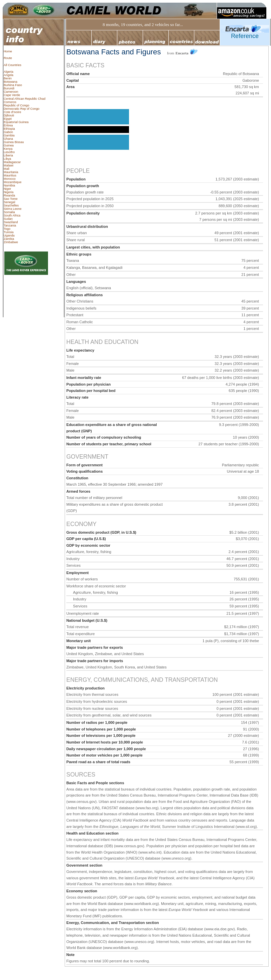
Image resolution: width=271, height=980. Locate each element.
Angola (8, 75)
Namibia (9, 185)
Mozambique (12, 182)
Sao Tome (11, 199)
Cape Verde (12, 95)
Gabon (8, 132)
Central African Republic (20, 99)
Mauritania (11, 172)
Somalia (9, 212)
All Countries (12, 65)
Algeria (8, 72)
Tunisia (9, 232)
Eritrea (8, 125)
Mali (6, 169)
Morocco (10, 179)
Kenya (8, 149)
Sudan (8, 219)
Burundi (9, 88)
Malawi (8, 165)
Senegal (9, 202)
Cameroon (11, 92)
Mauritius (10, 175)
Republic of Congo (16, 105)
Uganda (9, 235)
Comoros (10, 102)
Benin (8, 78)
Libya (7, 159)
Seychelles (11, 205)
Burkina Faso (13, 85)
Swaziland (11, 222)
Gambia (9, 135)
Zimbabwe (11, 242)
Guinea (9, 145)
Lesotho (9, 152)
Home (8, 51)
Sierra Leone (12, 209)
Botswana (10, 82)
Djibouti (9, 115)
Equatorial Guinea (16, 122)
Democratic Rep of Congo (21, 109)
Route (8, 58)
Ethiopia (9, 129)
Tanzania (10, 225)
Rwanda (9, 195)
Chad (42, 99)
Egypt (8, 119)
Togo (7, 229)
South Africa (12, 215)
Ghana (8, 139)
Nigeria (9, 192)
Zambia (9, 239)
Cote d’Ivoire (12, 112)
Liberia (8, 155)
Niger (7, 189)
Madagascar (12, 162)
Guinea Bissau (14, 142)
